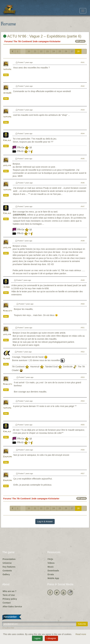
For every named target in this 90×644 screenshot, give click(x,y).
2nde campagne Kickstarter (47, 41)
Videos (51, 563)
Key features (9, 567)
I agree (37, 638)
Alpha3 (7, 359)
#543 (83, 110)
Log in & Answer (45, 522)
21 (35, 51)
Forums (8, 41)
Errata (51, 574)
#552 (83, 352)
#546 (83, 183)
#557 (83, 473)
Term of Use (9, 595)
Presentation (9, 559)
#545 (83, 159)
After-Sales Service (12, 607)
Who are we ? (9, 591)
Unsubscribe (8, 628)
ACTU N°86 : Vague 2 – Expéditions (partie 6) (42, 36)
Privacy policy (10, 599)
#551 (83, 328)
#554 (83, 401)
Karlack (7, 140)
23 (48, 51)
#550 (83, 304)
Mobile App (53, 578)
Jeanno (6, 287)
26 (66, 51)
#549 (83, 280)
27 (72, 51)
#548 (83, 241)
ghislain (7, 166)
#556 (83, 450)
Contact (7, 603)
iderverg (7, 69)
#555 (83, 425)
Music (51, 567)
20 (29, 51)
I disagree (51, 638)
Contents (7, 571)
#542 (83, 86)
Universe (7, 563)
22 (41, 51)
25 (60, 51)
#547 (83, 206)
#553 (83, 377)
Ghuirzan (7, 457)
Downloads (53, 571)
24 (54, 51)
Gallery (6, 574)
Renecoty (8, 311)
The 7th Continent (22, 41)
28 (78, 51)
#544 (83, 134)
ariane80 (7, 93)
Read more (81, 634)
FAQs (50, 559)
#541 (83, 62)
